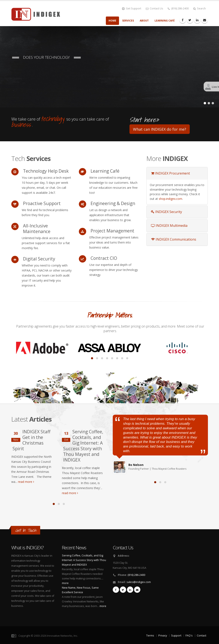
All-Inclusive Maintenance (37, 229)
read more (26, 482)
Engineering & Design (113, 203)
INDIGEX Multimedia (169, 226)
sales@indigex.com (139, 582)
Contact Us (154, 8)
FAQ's (189, 636)
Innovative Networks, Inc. (62, 636)
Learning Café (165, 21)
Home (112, 21)
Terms (150, 636)
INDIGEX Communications (174, 239)
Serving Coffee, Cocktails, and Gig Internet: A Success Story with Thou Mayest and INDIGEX (83, 446)
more (65, 583)
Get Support (132, 8)
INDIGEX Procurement (170, 173)
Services (128, 21)
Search (200, 8)
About (144, 21)
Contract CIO (104, 258)
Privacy (163, 636)
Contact (202, 636)
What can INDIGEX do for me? (160, 129)
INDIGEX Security (166, 212)
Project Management (112, 231)
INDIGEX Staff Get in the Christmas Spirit (31, 440)
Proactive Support (42, 203)
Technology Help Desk (46, 171)
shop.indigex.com (170, 199)
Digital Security (39, 259)
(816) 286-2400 (178, 8)
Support (176, 636)
